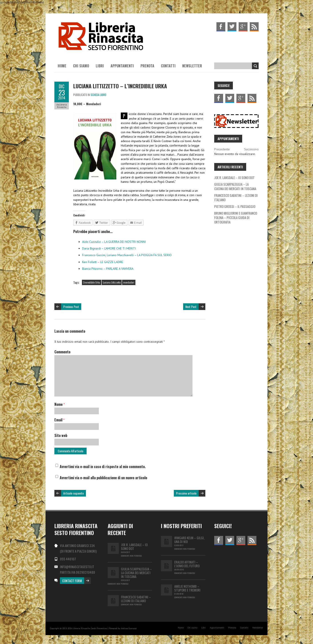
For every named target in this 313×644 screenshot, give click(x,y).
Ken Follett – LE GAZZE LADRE (103, 262)
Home (62, 66)
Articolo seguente (73, 493)
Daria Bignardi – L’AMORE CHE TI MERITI (109, 248)
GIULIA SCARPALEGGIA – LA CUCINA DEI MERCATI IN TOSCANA (235, 186)
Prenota (147, 66)
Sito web (61, 435)
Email (59, 420)
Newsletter (192, 66)
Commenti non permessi (131, 556)
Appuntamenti (122, 66)
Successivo (251, 149)
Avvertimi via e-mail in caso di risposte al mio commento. (103, 467)
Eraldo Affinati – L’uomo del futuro (187, 564)
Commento (62, 352)
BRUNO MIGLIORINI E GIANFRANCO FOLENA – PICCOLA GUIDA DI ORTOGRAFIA (236, 217)
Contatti (168, 66)
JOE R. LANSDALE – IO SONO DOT (234, 177)
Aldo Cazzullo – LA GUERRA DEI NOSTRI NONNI (114, 242)
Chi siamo (81, 66)
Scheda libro (98, 95)
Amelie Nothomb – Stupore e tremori (187, 588)
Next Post (191, 307)
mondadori (129, 282)
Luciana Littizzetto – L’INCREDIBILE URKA (120, 86)
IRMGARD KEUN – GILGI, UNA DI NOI (189, 540)
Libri (100, 66)
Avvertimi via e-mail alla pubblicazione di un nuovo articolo (103, 478)
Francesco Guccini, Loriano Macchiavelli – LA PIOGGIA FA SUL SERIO (127, 255)
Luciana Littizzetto (112, 282)
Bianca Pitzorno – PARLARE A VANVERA (108, 269)
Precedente (222, 149)
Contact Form (72, 581)
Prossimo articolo (186, 493)
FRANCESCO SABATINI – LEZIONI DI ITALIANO (236, 197)
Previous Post (71, 307)
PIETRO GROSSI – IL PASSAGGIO (235, 206)
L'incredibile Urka (92, 282)
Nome (59, 404)
